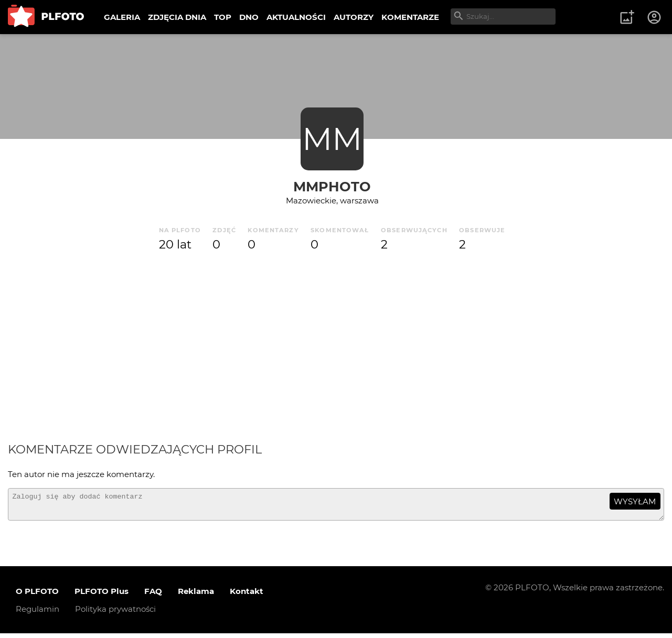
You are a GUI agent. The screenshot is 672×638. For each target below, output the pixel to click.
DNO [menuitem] (249, 17)
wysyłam (635, 501)
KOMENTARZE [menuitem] (410, 17)
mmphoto (332, 186)
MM (332, 139)
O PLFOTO (37, 596)
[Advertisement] (336, 348)
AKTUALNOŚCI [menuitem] (296, 17)
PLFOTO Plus (102, 596)
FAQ (153, 596)
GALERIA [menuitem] (122, 17)
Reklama (196, 596)
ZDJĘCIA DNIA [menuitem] (177, 17)
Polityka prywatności (115, 614)
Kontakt (247, 596)
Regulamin (38, 614)
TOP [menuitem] (223, 17)
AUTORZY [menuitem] (354, 17)
